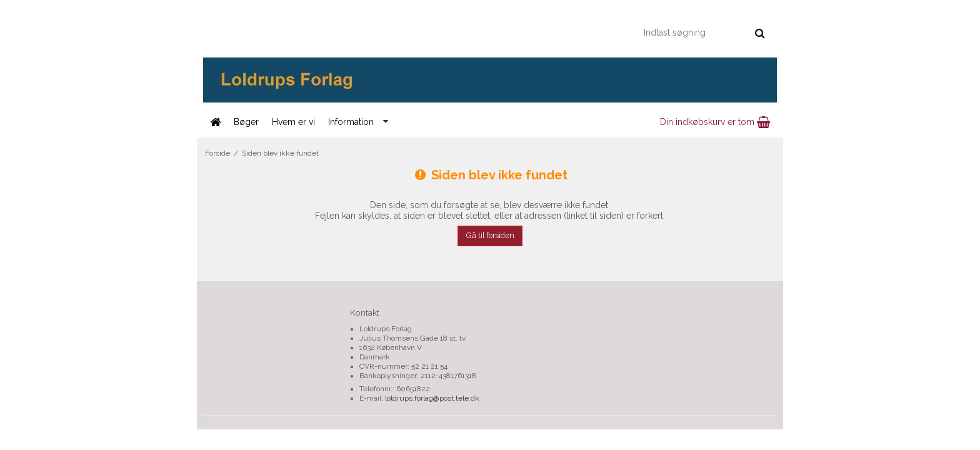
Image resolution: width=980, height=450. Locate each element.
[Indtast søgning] (703, 32)
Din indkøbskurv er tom (715, 122)
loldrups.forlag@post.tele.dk (432, 398)
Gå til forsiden (490, 235)
